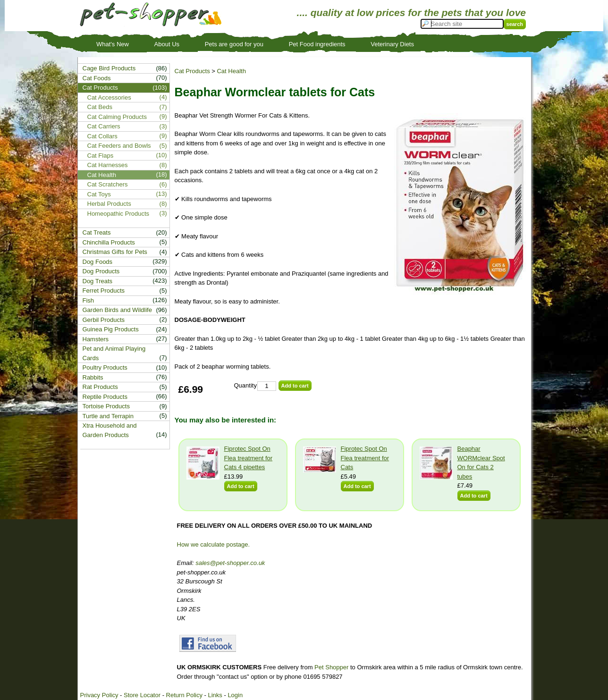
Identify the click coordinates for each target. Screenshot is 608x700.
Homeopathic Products (118, 214)
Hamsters (96, 339)
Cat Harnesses (108, 165)
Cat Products (192, 71)
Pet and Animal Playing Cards (114, 353)
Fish (89, 300)
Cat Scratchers (108, 184)
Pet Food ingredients (317, 44)
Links (215, 695)
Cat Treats (97, 232)
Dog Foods (98, 262)
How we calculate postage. (214, 544)
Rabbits (93, 377)
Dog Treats (98, 281)
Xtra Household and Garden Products (110, 430)
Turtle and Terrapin (108, 416)
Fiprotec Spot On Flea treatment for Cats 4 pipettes (249, 458)
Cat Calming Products (117, 117)
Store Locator (142, 695)
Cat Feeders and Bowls (119, 146)
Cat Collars (102, 136)
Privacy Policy (99, 695)
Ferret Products (104, 291)
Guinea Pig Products (111, 329)
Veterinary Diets (392, 44)
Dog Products (101, 271)
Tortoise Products (106, 406)
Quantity (245, 385)
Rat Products (100, 387)
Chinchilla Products (109, 242)
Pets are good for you (234, 44)
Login (235, 695)
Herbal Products (109, 204)
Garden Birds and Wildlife (117, 310)
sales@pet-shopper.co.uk (230, 563)
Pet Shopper (331, 667)
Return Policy (184, 695)
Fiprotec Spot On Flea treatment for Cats (365, 458)
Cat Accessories (109, 97)
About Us (167, 44)
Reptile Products (105, 397)
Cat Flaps (101, 156)
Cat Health (231, 71)
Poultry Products (105, 367)
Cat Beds (100, 107)
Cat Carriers (104, 126)
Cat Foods (97, 78)
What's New (113, 44)
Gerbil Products (104, 320)
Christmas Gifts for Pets (115, 252)
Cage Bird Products (109, 68)
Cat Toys (99, 194)
